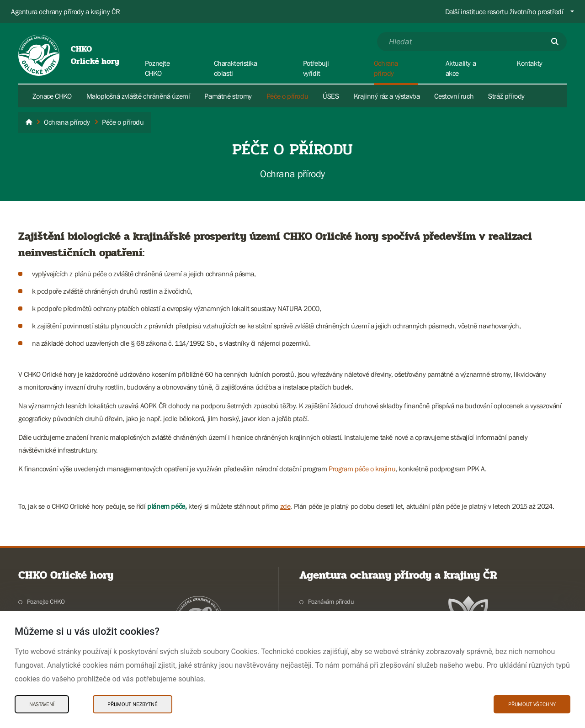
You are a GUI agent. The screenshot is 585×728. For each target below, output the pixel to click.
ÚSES (331, 96)
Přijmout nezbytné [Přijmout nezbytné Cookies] (133, 704)
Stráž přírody (506, 96)
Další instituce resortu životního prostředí (504, 11)
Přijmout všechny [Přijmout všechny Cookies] (532, 704)
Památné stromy (228, 96)
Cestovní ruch (454, 96)
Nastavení (42, 704)
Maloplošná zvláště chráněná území (138, 96)
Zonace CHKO (52, 96)
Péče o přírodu (287, 96)
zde (285, 506)
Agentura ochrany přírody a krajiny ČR (65, 11)
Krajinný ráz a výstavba (387, 96)
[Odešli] (555, 42)
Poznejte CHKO (46, 601)
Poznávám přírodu (331, 601)
